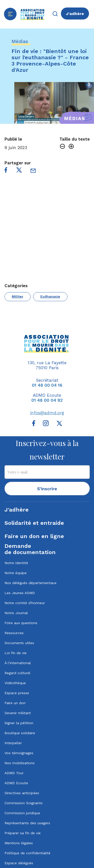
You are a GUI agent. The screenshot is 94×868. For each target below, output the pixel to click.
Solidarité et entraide (34, 523)
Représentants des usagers (27, 823)
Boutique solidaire (20, 733)
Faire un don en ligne (34, 536)
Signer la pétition (19, 723)
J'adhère (75, 14)
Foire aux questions (21, 623)
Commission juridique (22, 813)
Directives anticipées (22, 793)
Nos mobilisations (20, 763)
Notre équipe (16, 573)
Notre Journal (16, 613)
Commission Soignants (24, 803)
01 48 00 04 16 (47, 385)
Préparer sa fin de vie (23, 833)
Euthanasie (50, 296)
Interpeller (13, 743)
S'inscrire (47, 489)
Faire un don (15, 703)
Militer (18, 296)
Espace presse (17, 693)
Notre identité (16, 563)
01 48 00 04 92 (47, 400)
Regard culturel (17, 673)
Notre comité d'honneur (25, 603)
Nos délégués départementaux (30, 583)
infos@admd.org (47, 413)
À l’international (18, 663)
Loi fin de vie (16, 653)
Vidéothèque (15, 683)
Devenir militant (18, 713)
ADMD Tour (14, 773)
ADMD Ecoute (16, 783)
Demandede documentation (30, 549)
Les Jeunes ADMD (20, 593)
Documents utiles (19, 643)
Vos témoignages (19, 753)
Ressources (14, 633)
